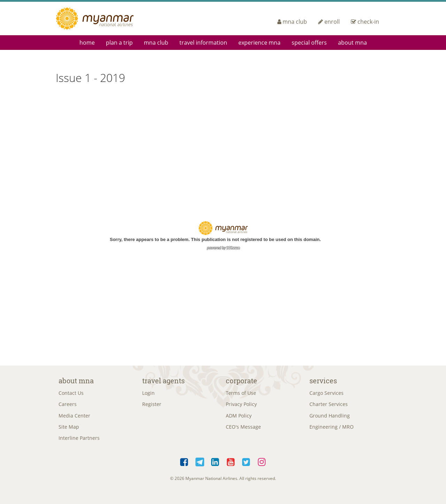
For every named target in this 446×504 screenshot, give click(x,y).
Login (148, 394)
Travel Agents (163, 381)
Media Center (74, 418)
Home (87, 43)
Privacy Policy (241, 406)
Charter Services (329, 406)
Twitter (247, 466)
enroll (329, 22)
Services (323, 381)
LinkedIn (216, 466)
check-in (365, 22)
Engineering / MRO (332, 430)
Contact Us (71, 394)
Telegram (200, 466)
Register (152, 406)
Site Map (69, 430)
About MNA (352, 43)
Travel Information (203, 43)
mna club (292, 22)
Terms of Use (241, 394)
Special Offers (309, 43)
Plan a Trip (119, 43)
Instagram (262, 466)
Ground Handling (330, 418)
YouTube (231, 466)
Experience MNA (259, 43)
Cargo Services (326, 394)
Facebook (184, 466)
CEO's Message (243, 430)
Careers (68, 406)
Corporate (241, 381)
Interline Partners (79, 442)
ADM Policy (239, 418)
